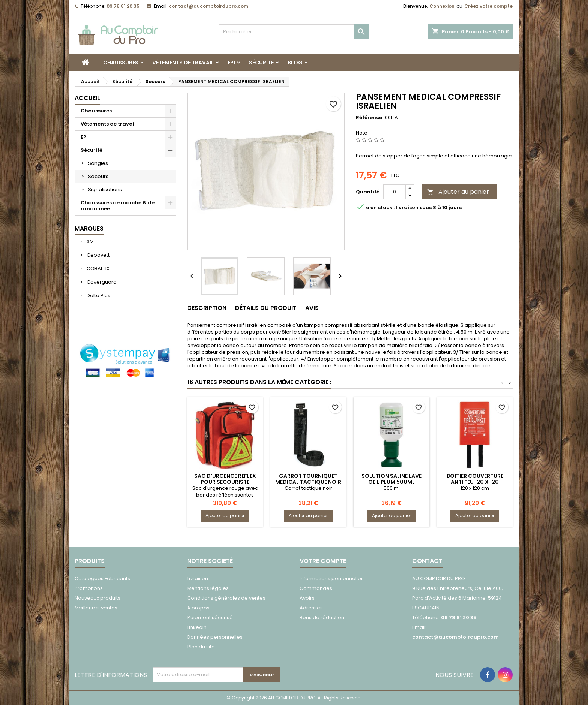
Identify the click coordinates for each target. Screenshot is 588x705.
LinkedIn (197, 627)
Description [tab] (207, 308)
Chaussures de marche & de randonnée (118, 206)
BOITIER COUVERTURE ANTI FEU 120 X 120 (475, 479)
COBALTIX (97, 269)
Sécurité (261, 63)
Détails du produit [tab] (266, 308)
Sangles (98, 163)
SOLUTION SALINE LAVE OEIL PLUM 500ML (391, 479)
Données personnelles (215, 637)
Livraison (198, 579)
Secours (98, 176)
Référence (369, 118)
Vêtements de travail (183, 63)
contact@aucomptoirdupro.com (208, 6)
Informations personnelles (332, 579)
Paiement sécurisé (210, 617)
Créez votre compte (488, 6)
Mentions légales (208, 588)
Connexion (442, 6)
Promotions (89, 588)
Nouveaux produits (97, 598)
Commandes (316, 588)
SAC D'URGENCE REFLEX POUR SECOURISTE (225, 479)
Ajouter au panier (458, 192)
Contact (427, 561)
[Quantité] (394, 192)
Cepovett (97, 255)
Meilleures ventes (96, 608)
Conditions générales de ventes (226, 598)
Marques (89, 228)
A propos (198, 608)
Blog (295, 63)
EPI (231, 63)
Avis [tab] (312, 308)
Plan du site (201, 647)
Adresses (311, 608)
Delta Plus (98, 296)
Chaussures (121, 63)
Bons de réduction (322, 617)
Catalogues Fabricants (102, 579)
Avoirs (307, 598)
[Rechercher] (294, 32)
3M (90, 242)
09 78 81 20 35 (123, 6)
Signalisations (105, 189)
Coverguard (101, 282)
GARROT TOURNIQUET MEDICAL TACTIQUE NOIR (308, 479)
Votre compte (323, 561)
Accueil (87, 98)
